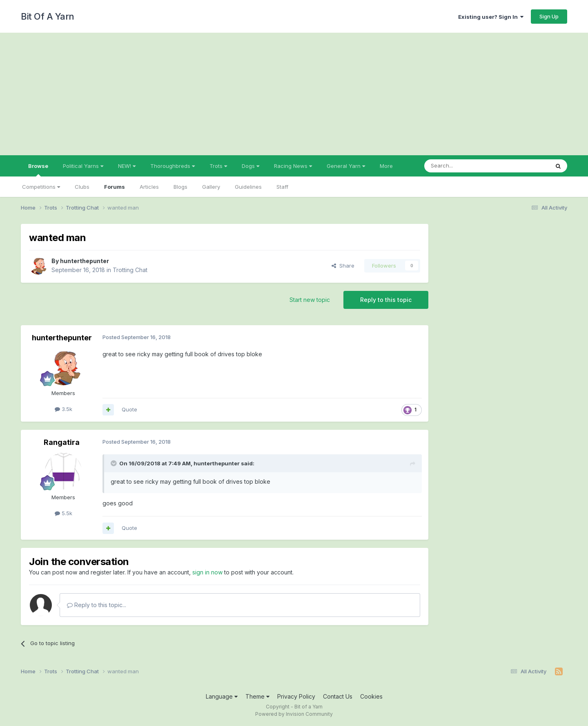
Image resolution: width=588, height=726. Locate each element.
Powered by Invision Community (294, 714)
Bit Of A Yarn (48, 16)
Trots (218, 166)
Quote (129, 409)
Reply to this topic (386, 300)
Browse (38, 170)
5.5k (63, 513)
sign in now (207, 572)
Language (222, 696)
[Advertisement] (294, 94)
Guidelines (248, 187)
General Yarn (346, 166)
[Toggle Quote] (114, 463)
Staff (282, 187)
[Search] (466, 166)
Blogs (180, 187)
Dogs (251, 166)
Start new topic (310, 300)
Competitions (41, 187)
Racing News (293, 166)
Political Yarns (83, 166)
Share (343, 266)
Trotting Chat (130, 270)
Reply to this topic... (97, 605)
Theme (257, 696)
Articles (149, 187)
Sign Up (549, 16)
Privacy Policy (296, 696)
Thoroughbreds (173, 166)
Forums (115, 187)
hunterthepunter (85, 261)
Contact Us (338, 696)
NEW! (127, 166)
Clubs (82, 187)
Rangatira (62, 442)
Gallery (211, 187)
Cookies (371, 696)
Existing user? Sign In (491, 17)
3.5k (63, 409)
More (386, 166)
